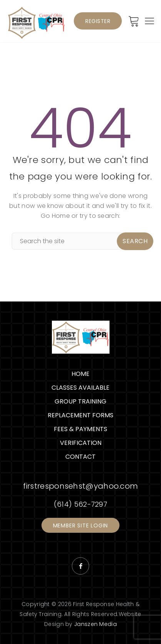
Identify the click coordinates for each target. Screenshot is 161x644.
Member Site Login (81, 525)
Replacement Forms (80, 415)
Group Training (80, 401)
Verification (81, 443)
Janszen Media (95, 624)
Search (135, 241)
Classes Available (80, 388)
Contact (80, 457)
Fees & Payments (80, 429)
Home (80, 374)
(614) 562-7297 (80, 504)
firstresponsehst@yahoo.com (81, 486)
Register (98, 21)
